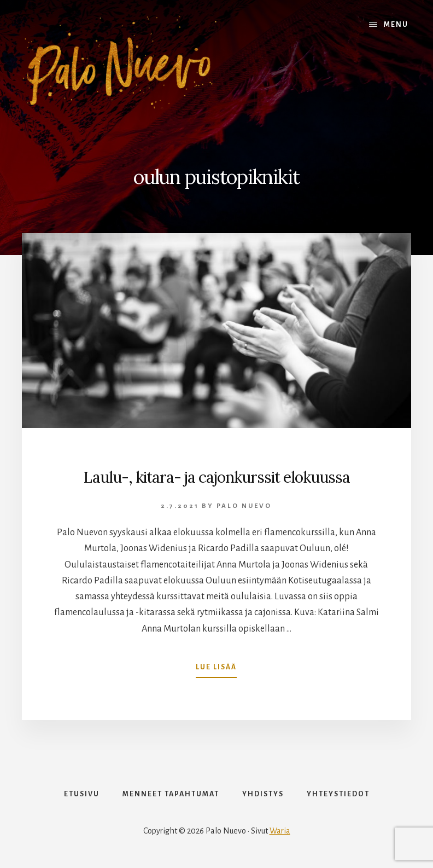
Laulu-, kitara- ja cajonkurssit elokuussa (216, 477)
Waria (280, 831)
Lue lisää (216, 669)
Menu (396, 25)
